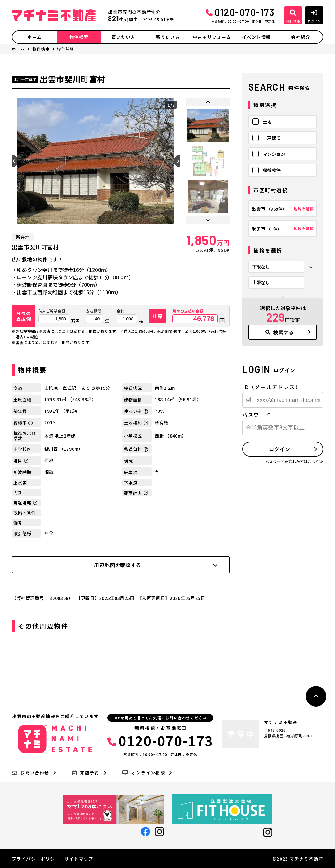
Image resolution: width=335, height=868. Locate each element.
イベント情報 (256, 37)
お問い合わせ (31, 773)
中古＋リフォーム (212, 37)
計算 (158, 316)
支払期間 (94, 311)
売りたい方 (168, 37)
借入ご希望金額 (52, 311)
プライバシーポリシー (36, 859)
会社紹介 (301, 37)
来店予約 (86, 773)
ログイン (279, 449)
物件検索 (79, 37)
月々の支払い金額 (188, 311)
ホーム (35, 37)
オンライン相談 (144, 773)
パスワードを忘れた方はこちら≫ (294, 461)
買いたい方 (123, 37)
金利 (121, 311)
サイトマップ (79, 859)
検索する (280, 332)
